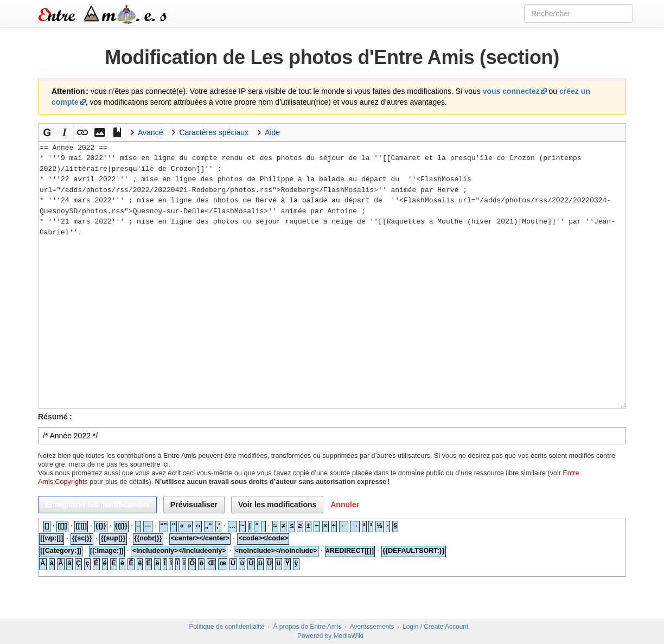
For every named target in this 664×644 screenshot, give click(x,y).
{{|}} (121, 526)
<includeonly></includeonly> (179, 551)
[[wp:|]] (52, 538)
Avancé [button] (150, 132)
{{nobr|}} (148, 538)
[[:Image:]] (107, 551)
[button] (47, 132)
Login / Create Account (435, 627)
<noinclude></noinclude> (276, 551)
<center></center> (200, 538)
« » (186, 526)
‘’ (173, 526)
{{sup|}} (113, 538)
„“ (209, 526)
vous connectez (511, 91)
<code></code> (263, 538)
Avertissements (372, 627)
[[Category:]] (61, 551)
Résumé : (55, 417)
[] (47, 526)
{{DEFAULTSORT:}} (414, 551)
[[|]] (81, 526)
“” (164, 526)
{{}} (101, 526)
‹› (198, 526)
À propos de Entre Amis (307, 627)
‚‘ (218, 526)
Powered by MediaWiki (330, 636)
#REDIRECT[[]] (350, 551)
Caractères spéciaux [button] (214, 132)
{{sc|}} (82, 538)
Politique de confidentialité (227, 627)
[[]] (63, 526)
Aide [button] (272, 132)
